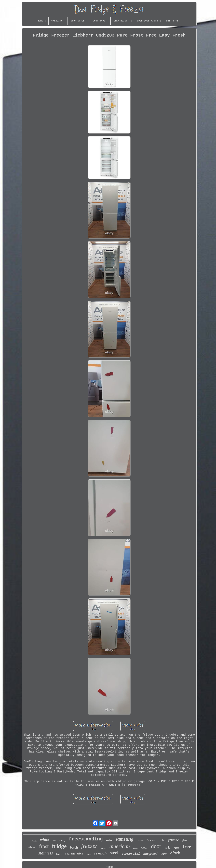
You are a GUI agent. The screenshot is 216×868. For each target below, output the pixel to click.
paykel (103, 848)
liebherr (144, 848)
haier (59, 854)
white (45, 839)
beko (89, 855)
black (175, 853)
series (109, 840)
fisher (135, 848)
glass (184, 840)
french (100, 854)
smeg (62, 840)
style (167, 848)
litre (54, 840)
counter (140, 840)
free (187, 846)
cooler (162, 840)
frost (44, 846)
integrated (150, 853)
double (34, 841)
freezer (89, 846)
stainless (46, 853)
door (156, 846)
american (120, 846)
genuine (173, 840)
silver (31, 847)
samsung (125, 839)
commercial (131, 854)
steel (114, 853)
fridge (59, 846)
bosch (74, 847)
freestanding (86, 839)
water (164, 854)
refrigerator (75, 853)
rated (177, 848)
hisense (151, 840)
